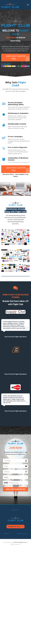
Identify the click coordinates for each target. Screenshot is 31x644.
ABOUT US (15, 510)
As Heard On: (21, 64)
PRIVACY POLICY (23, 534)
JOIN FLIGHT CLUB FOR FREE (18, 58)
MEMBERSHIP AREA (15, 526)
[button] (15, 477)
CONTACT (6, 534)
